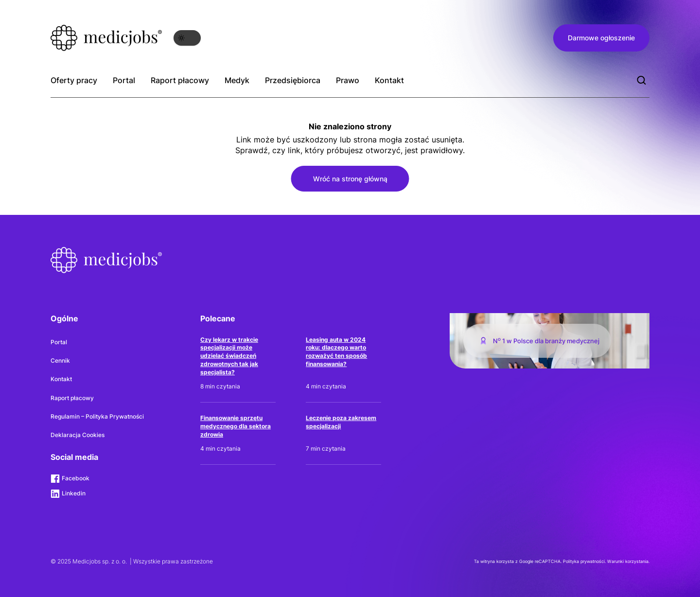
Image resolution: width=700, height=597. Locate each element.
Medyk (237, 80)
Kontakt (389, 80)
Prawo (348, 80)
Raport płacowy (180, 80)
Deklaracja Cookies (78, 435)
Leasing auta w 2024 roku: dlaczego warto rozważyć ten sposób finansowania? (336, 352)
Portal (124, 80)
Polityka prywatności (584, 561)
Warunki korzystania (628, 561)
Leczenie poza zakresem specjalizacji (341, 422)
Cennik (60, 360)
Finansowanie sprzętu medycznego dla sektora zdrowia (236, 426)
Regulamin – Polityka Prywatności (97, 416)
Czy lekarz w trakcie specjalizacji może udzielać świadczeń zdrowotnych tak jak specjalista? (229, 356)
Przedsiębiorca (293, 80)
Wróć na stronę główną (350, 179)
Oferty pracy (74, 80)
